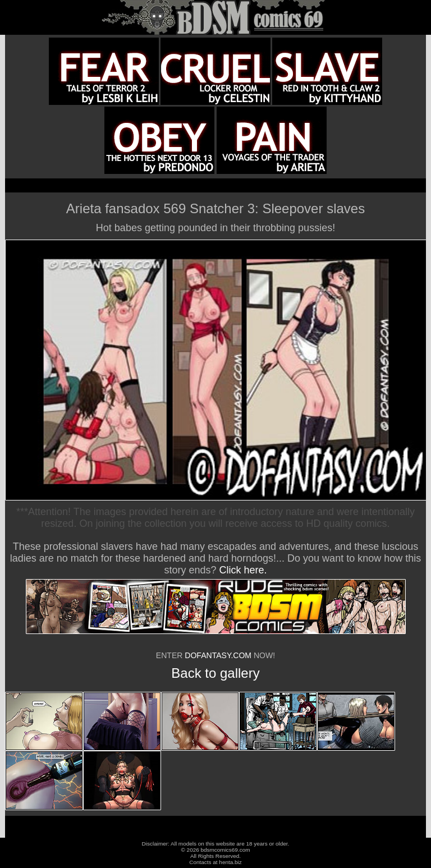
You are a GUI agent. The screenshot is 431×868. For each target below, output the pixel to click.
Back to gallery (215, 673)
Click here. (243, 570)
